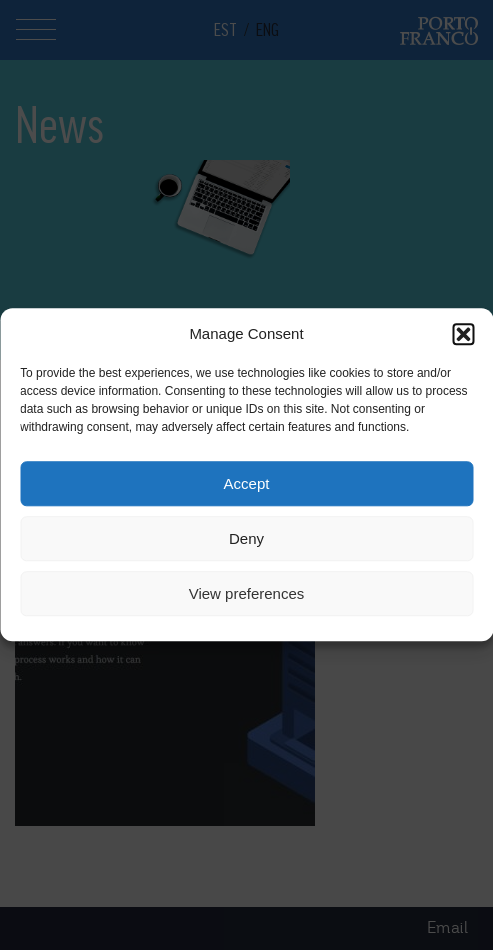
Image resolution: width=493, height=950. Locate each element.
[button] (463, 334)
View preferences (247, 593)
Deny (246, 538)
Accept (247, 483)
